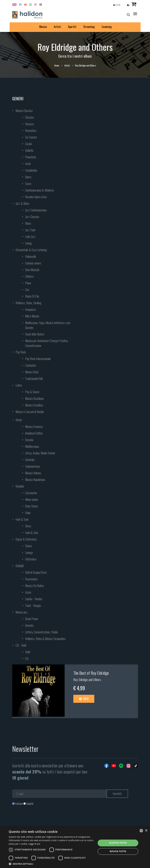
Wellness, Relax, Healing (28, 303)
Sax (27, 290)
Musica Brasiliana (34, 398)
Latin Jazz (30, 237)
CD (27, 659)
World (19, 420)
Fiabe (28, 513)
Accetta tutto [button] (118, 843)
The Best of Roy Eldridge (91, 673)
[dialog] (75, 847)
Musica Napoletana (35, 480)
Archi (28, 164)
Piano (28, 283)
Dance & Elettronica (26, 539)
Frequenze (30, 309)
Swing (28, 243)
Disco (28, 526)
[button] (51, 864)
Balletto (29, 150)
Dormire (29, 625)
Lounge (29, 552)
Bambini (20, 486)
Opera (28, 177)
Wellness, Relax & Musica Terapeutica (45, 639)
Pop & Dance (32, 392)
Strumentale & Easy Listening (31, 250)
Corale (28, 144)
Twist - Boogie (33, 605)
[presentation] (39, 820)
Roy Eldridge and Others (87, 680)
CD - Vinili (21, 645)
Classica (30, 117)
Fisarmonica (31, 579)
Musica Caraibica (34, 405)
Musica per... (22, 612)
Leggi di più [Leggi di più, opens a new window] (34, 844)
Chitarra (29, 276)
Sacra (28, 184)
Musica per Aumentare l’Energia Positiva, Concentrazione (47, 343)
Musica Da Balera (34, 586)
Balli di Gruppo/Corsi (36, 572)
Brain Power (32, 619)
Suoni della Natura (35, 334)
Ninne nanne (32, 499)
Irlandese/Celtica (34, 433)
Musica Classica (24, 111)
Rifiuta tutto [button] (118, 851)
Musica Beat (32, 372)
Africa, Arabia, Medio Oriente (40, 453)
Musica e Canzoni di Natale (30, 412)
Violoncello (31, 256)
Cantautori (31, 365)
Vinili (28, 652)
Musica (43, 27)
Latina (19, 385)
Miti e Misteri (32, 316)
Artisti (57, 27)
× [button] (146, 831)
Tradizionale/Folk (34, 379)
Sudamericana (32, 466)
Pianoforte (31, 157)
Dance (28, 546)
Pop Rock (21, 352)
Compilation (31, 170)
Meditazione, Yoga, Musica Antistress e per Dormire (48, 325)
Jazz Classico (32, 217)
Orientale (30, 460)
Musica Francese (34, 426)
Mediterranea (32, 446)
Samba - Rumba (34, 599)
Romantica (31, 130)
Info (84, 699)
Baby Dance (32, 506)
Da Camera (31, 137)
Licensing (107, 27)
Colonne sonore (33, 263)
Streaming (89, 27)
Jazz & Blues (22, 203)
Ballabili (20, 566)
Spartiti (72, 27)
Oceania (29, 440)
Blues (28, 223)
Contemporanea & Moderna (39, 190)
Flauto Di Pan (32, 296)
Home (57, 65)
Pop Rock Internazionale (38, 359)
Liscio (28, 592)
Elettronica (31, 559)
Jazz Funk (30, 230)
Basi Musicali (32, 270)
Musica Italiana (33, 473)
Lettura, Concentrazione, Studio (41, 632)
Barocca (30, 124)
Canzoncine (31, 493)
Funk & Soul (22, 519)
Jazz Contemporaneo (36, 210)
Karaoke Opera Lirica (36, 197)
